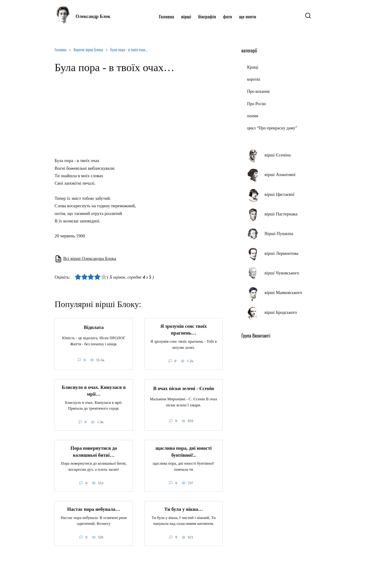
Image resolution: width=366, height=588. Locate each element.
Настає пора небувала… (94, 509)
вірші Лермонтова (281, 253)
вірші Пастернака (281, 214)
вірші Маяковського (283, 292)
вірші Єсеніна (278, 155)
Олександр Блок (93, 16)
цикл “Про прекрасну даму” (272, 128)
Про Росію (256, 104)
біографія (207, 16)
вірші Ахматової (280, 175)
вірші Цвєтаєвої (279, 194)
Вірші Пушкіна (279, 233)
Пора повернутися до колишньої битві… (94, 452)
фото (227, 16)
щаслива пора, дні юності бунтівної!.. (183, 452)
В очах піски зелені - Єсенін (183, 388)
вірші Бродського (281, 312)
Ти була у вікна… (184, 509)
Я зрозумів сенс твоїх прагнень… (184, 330)
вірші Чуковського (282, 273)
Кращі (253, 67)
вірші (186, 16)
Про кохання (258, 91)
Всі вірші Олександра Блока (90, 258)
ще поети (248, 16)
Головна (167, 16)
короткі (253, 79)
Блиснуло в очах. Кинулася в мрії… (94, 391)
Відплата (94, 327)
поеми (253, 116)
